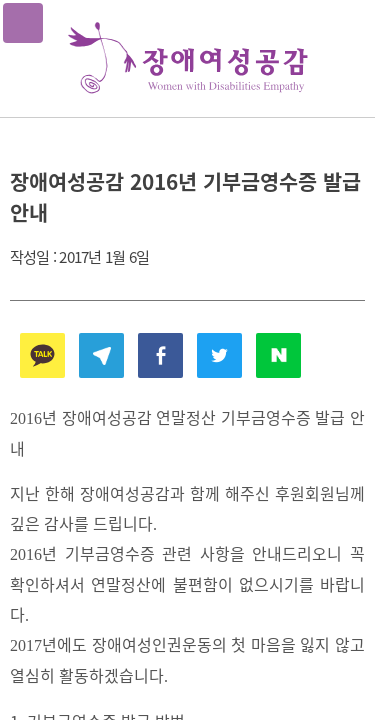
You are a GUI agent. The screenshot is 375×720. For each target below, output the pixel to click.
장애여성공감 (188, 58)
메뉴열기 (23, 23)
